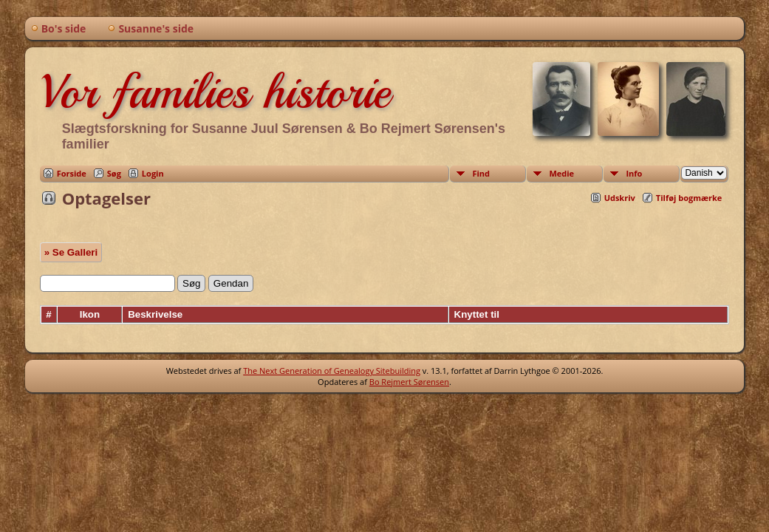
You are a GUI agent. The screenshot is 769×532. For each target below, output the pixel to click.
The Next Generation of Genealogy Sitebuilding (332, 371)
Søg (114, 173)
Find (481, 173)
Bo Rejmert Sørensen (409, 382)
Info (634, 173)
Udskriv (620, 198)
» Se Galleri (71, 252)
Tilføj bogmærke (689, 198)
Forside (72, 173)
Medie (561, 173)
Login (153, 173)
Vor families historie (215, 92)
